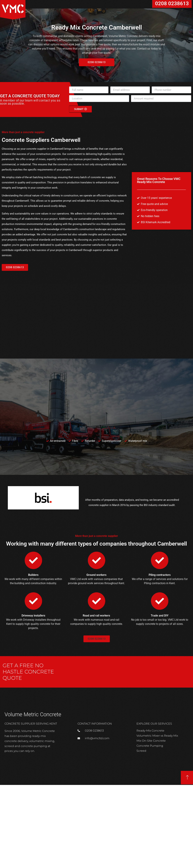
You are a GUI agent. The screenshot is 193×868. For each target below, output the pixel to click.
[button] (97, 62)
